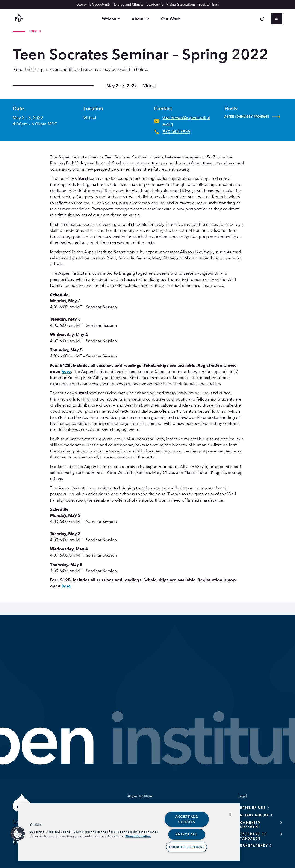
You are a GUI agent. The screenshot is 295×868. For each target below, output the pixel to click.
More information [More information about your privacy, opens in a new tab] (138, 836)
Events (35, 31)
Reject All (187, 834)
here (66, 372)
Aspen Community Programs (252, 117)
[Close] (230, 814)
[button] (18, 834)
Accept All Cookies (187, 819)
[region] (129, 832)
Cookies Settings (186, 847)
